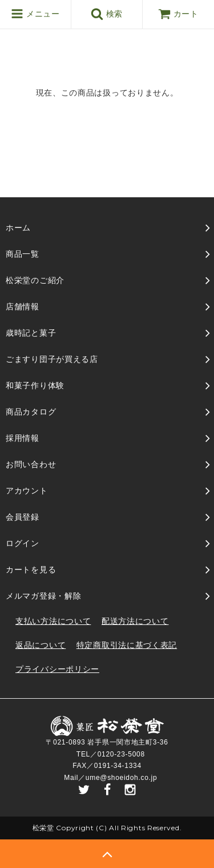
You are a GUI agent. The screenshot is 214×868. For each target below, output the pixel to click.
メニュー (35, 14)
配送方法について (135, 621)
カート (178, 14)
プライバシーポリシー (57, 669)
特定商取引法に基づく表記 (127, 645)
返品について (41, 645)
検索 (107, 14)
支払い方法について (53, 621)
